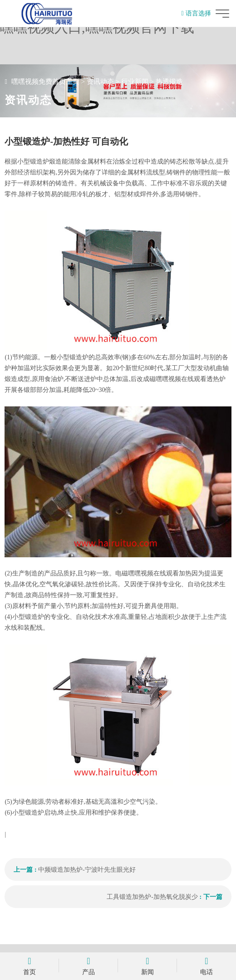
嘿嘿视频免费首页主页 (45, 82)
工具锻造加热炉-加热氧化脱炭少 (152, 897)
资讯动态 (100, 82)
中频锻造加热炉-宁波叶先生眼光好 (87, 870)
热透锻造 (169, 82)
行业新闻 (135, 82)
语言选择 (196, 13)
